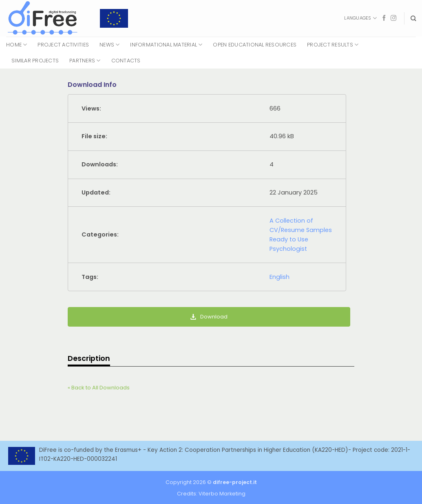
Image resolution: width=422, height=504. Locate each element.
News (109, 45)
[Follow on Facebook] (384, 18)
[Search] (413, 18)
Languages (360, 18)
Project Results (333, 45)
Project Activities (63, 45)
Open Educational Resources (255, 45)
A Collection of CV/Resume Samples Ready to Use (301, 230)
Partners (85, 61)
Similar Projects (35, 61)
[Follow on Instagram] (393, 18)
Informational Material (166, 45)
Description (89, 358)
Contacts (126, 61)
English (279, 277)
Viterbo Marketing (222, 494)
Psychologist (288, 249)
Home (17, 45)
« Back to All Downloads (99, 388)
